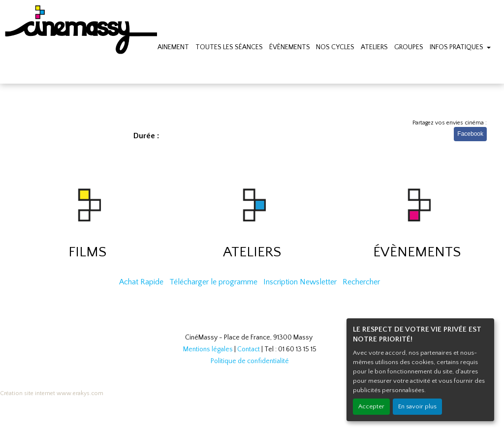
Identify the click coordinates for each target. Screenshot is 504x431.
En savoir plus (417, 406)
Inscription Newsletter (300, 282)
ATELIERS (374, 47)
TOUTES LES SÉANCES (229, 47)
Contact (249, 349)
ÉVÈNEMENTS (290, 47)
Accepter (371, 406)
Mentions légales (208, 349)
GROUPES (409, 47)
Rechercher (361, 282)
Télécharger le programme (213, 282)
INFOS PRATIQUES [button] (457, 47)
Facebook (470, 134)
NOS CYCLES (335, 47)
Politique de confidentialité (250, 361)
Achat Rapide (141, 282)
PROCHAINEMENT (163, 47)
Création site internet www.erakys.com (52, 393)
